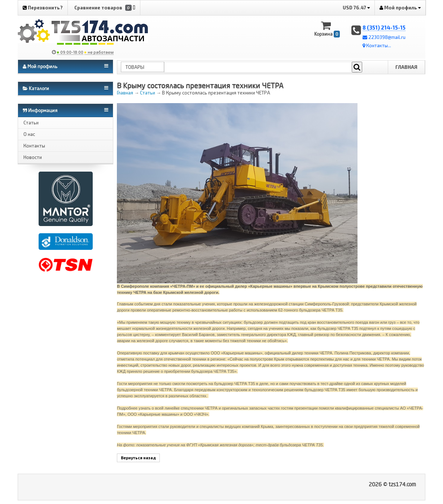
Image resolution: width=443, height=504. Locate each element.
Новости (33, 157)
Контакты (34, 146)
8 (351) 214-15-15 (384, 27)
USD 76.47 (356, 8)
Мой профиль (400, 8)
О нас (29, 134)
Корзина (327, 29)
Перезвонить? (43, 8)
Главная (406, 67)
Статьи (31, 123)
